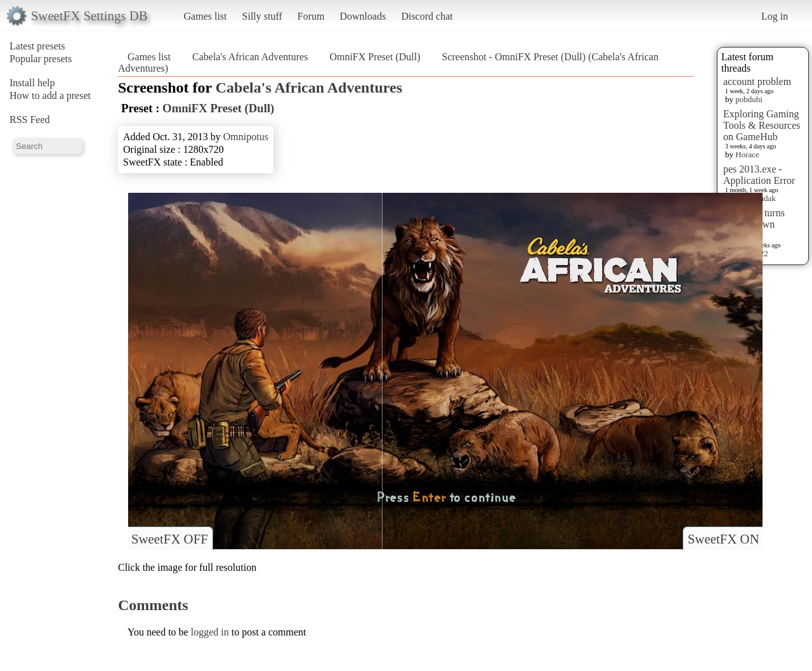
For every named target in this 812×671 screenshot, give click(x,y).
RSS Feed (30, 120)
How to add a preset (50, 95)
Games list (206, 16)
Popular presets (41, 59)
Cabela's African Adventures (250, 57)
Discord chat (427, 16)
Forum (311, 16)
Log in (775, 16)
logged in (210, 632)
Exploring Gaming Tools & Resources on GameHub (762, 125)
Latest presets (37, 46)
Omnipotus (246, 137)
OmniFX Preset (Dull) (375, 57)
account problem (757, 81)
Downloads (363, 16)
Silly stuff (262, 16)
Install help (32, 83)
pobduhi (749, 99)
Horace (747, 154)
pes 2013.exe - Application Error (759, 175)
